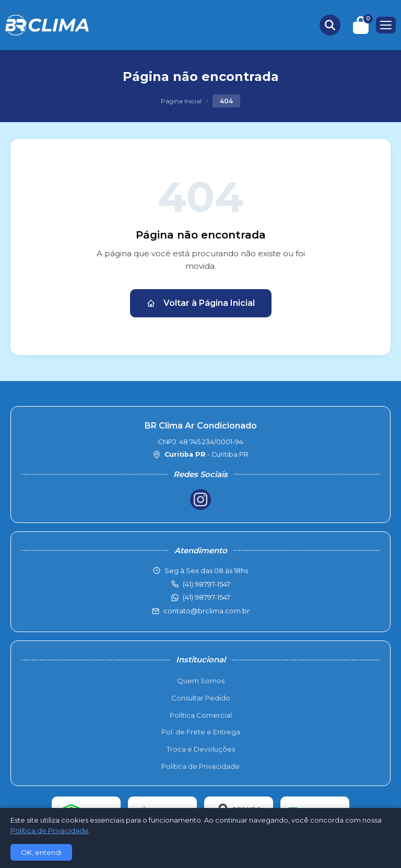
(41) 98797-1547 (207, 597)
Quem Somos (201, 681)
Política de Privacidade (200, 766)
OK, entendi (41, 852)
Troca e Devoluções (201, 749)
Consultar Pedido (201, 698)
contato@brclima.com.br (207, 611)
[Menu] (386, 25)
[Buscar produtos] (330, 25)
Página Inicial (181, 101)
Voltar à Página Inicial (201, 303)
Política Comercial (201, 715)
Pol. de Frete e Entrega (201, 732)
